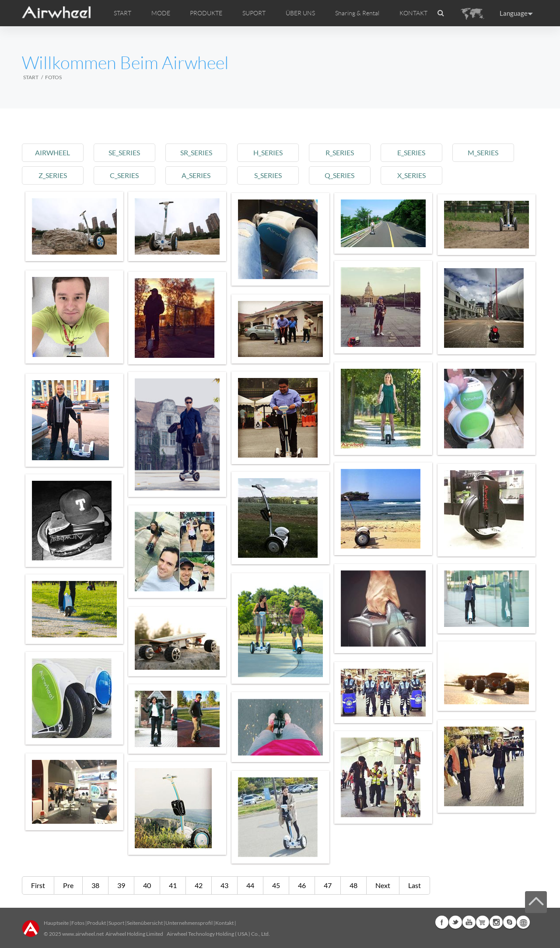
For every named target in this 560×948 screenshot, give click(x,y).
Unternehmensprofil (189, 923)
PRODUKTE (206, 13)
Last (415, 885)
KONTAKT (413, 13)
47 (328, 885)
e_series (419, 152)
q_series (346, 175)
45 (276, 885)
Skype (510, 922)
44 (250, 885)
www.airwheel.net (83, 934)
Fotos (78, 923)
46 (302, 885)
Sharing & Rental (357, 13)
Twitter (455, 922)
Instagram (496, 922)
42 (199, 885)
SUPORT (254, 13)
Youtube (469, 922)
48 (353, 885)
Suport (116, 923)
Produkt (96, 923)
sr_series (200, 152)
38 (95, 885)
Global (523, 922)
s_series (273, 175)
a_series (199, 175)
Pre (68, 885)
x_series (419, 175)
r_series (346, 152)
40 (147, 885)
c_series (126, 175)
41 (173, 885)
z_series (53, 175)
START (122, 13)
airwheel (53, 152)
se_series (126, 152)
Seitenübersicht (145, 923)
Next (383, 885)
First (38, 885)
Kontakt (224, 923)
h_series (273, 152)
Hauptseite (56, 923)
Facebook (442, 922)
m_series (492, 152)
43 (224, 885)
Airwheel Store (483, 922)
